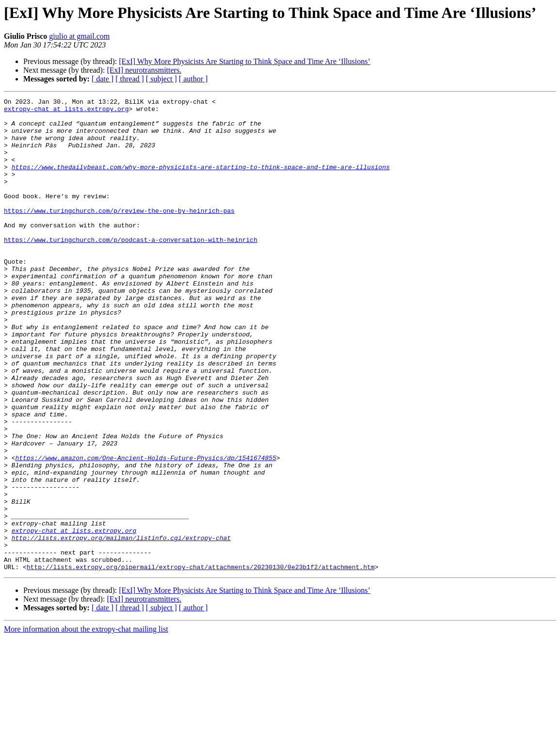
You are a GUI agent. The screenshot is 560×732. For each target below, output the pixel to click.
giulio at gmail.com (79, 36)
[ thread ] (130, 79)
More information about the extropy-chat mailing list (86, 724)
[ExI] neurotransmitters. (144, 70)
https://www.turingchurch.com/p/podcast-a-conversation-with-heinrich (131, 269)
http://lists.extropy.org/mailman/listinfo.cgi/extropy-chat (121, 626)
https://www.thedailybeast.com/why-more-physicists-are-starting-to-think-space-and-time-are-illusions (201, 181)
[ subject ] (161, 79)
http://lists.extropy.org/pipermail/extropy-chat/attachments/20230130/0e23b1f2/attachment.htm (201, 661)
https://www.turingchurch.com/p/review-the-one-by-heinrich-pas (119, 234)
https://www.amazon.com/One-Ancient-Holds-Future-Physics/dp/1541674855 (145, 530)
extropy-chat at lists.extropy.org (66, 111)
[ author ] (193, 79)
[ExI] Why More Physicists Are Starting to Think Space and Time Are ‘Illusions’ (244, 61)
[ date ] (103, 79)
